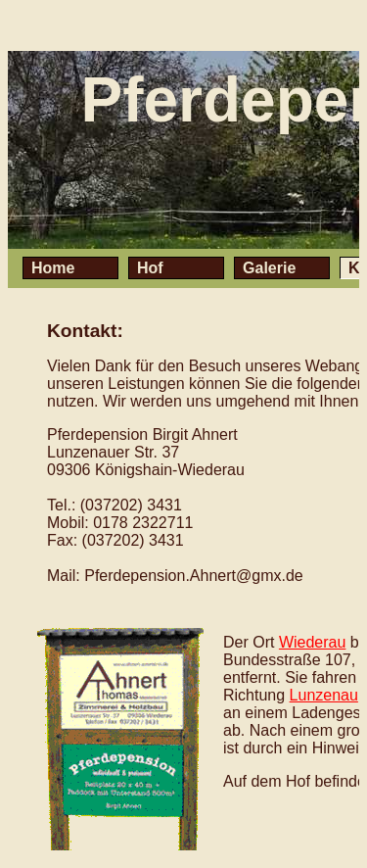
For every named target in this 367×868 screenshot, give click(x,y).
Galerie (269, 268)
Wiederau (312, 642)
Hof (150, 268)
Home (53, 268)
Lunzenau (324, 695)
